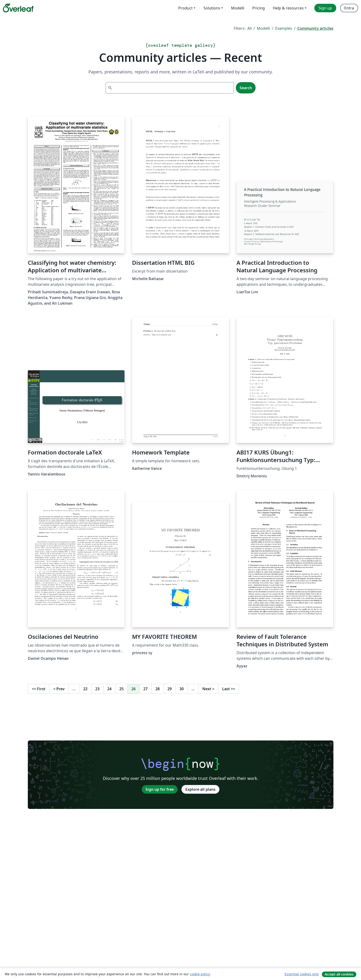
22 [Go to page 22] (85, 689)
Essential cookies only (302, 974)
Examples (284, 28)
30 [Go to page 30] (182, 689)
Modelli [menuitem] (238, 8)
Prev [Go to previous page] (59, 689)
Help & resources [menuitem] (288, 8)
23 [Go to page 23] (97, 689)
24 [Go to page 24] (109, 689)
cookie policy (200, 974)
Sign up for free (160, 789)
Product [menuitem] (185, 8)
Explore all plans (200, 789)
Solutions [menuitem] (212, 8)
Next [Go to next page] (208, 689)
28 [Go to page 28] (158, 689)
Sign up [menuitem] (325, 8)
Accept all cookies (339, 974)
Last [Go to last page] (229, 689)
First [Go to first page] (39, 689)
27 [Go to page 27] (145, 689)
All (249, 28)
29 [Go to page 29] (170, 689)
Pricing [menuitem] (259, 8)
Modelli (263, 28)
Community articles (315, 28)
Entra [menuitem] (349, 8)
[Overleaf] (18, 8)
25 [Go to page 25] (121, 689)
